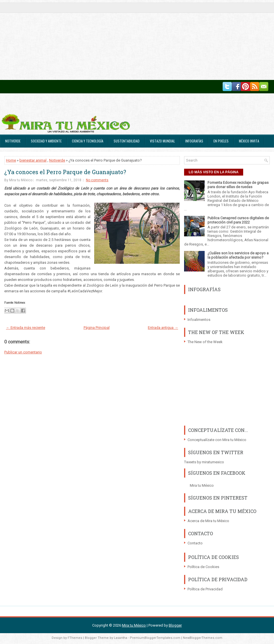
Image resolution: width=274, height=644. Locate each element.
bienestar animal (33, 160)
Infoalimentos (199, 320)
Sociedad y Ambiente (46, 141)
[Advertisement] (112, 40)
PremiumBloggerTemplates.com (155, 638)
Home (11, 160)
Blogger (175, 625)
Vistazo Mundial (162, 141)
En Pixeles (221, 141)
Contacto (195, 543)
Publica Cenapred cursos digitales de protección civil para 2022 (238, 220)
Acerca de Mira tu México (208, 521)
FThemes (75, 638)
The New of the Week (205, 342)
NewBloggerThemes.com (203, 638)
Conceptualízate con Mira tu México (217, 440)
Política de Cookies (203, 567)
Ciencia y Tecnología (88, 141)
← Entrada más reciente (26, 328)
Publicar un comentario (23, 352)
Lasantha (121, 638)
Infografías (194, 141)
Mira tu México (202, 485)
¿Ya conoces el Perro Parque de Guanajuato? (65, 172)
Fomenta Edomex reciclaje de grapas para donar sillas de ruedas (238, 185)
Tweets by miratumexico (204, 462)
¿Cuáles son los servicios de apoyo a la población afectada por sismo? (238, 255)
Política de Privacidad (205, 589)
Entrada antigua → (163, 328)
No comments (97, 180)
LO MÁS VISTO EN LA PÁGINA (214, 172)
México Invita (249, 141)
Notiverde (13, 141)
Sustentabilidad (127, 141)
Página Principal (97, 328)
